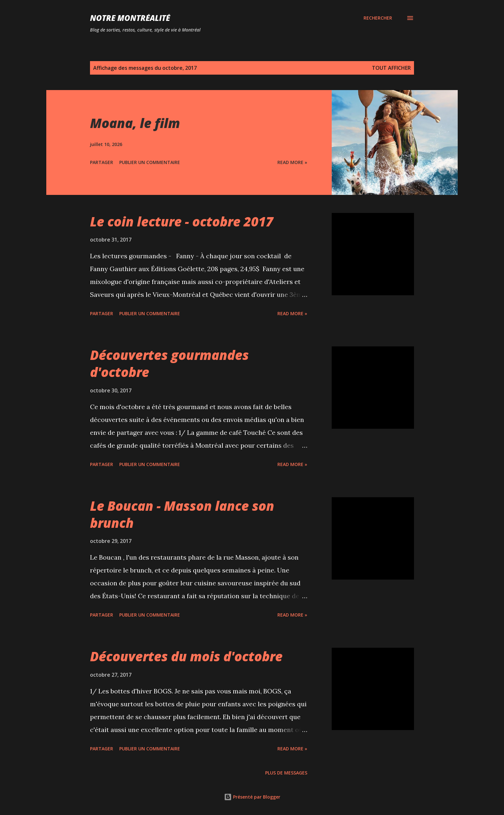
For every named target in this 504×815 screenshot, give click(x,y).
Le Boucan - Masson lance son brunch (182, 514)
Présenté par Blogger (252, 797)
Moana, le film (135, 123)
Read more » (292, 162)
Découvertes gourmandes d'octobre (169, 363)
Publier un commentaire (150, 162)
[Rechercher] (378, 18)
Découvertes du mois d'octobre (186, 656)
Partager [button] (102, 162)
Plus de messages (286, 773)
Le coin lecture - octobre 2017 (182, 221)
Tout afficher (391, 68)
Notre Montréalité (130, 18)
